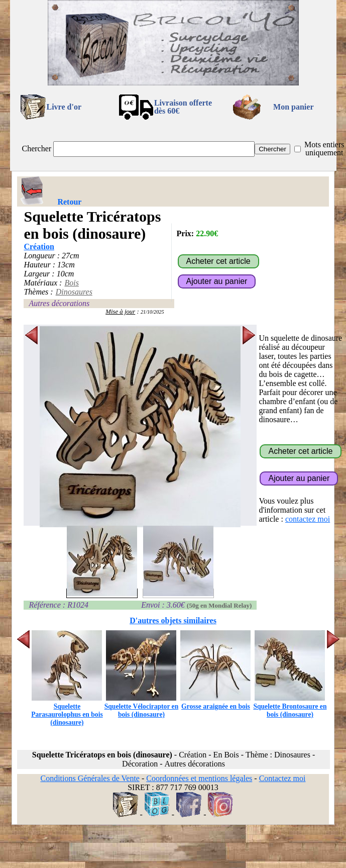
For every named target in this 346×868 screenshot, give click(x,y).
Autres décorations (59, 303)
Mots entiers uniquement (324, 149)
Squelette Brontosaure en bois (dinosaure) (290, 706)
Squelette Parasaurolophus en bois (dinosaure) (67, 710)
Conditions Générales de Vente (90, 778)
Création (39, 247)
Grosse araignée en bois (215, 702)
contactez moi (308, 519)
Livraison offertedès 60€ (183, 107)
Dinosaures (74, 292)
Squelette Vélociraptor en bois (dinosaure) (142, 706)
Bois (71, 283)
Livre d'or (64, 107)
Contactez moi (282, 778)
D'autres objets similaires (173, 620)
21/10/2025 (152, 312)
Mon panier (293, 107)
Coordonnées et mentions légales (199, 778)
